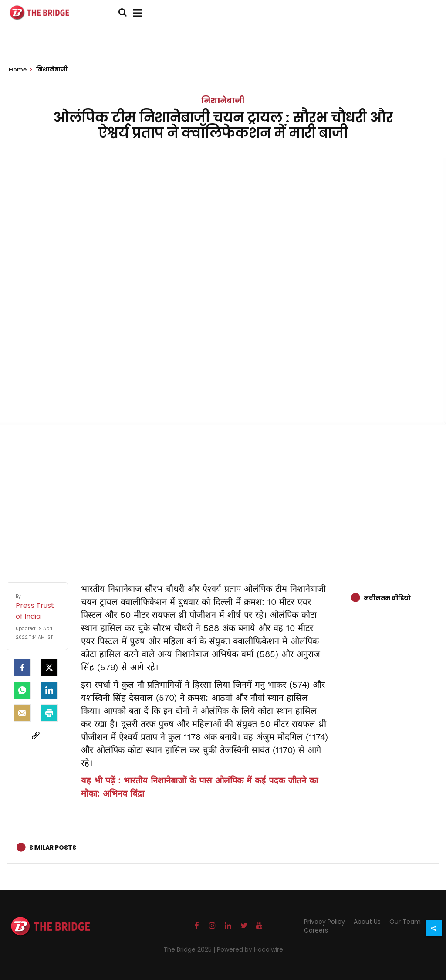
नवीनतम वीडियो (387, 598)
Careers (316, 930)
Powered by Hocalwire (250, 949)
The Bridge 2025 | (190, 949)
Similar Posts (53, 848)
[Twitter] (49, 668)
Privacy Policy (324, 922)
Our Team (405, 922)
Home (20, 70)
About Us (367, 922)
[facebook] (22, 668)
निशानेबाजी (223, 100)
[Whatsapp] (22, 690)
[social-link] (36, 736)
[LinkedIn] (49, 690)
